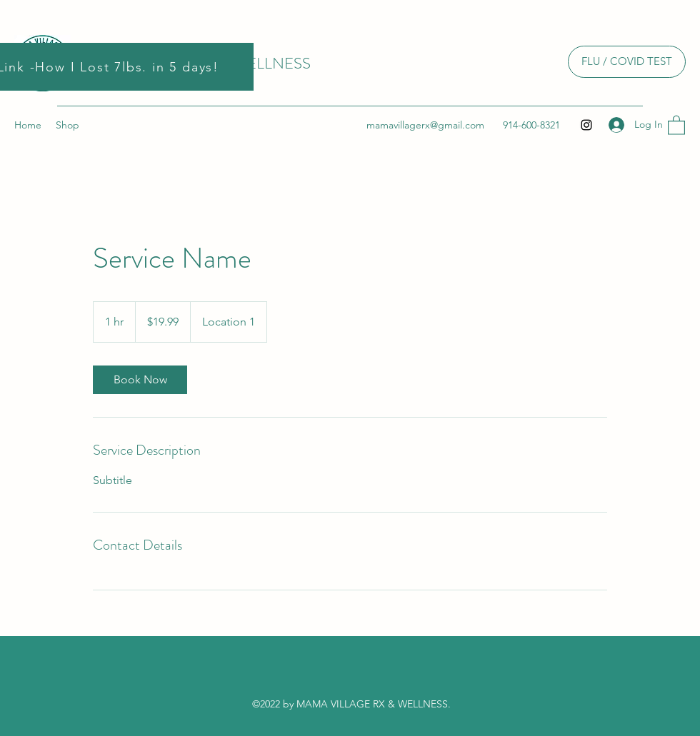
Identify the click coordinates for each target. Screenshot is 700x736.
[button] (676, 125)
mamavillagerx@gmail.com (425, 125)
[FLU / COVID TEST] (627, 62)
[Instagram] (586, 125)
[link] (140, 380)
